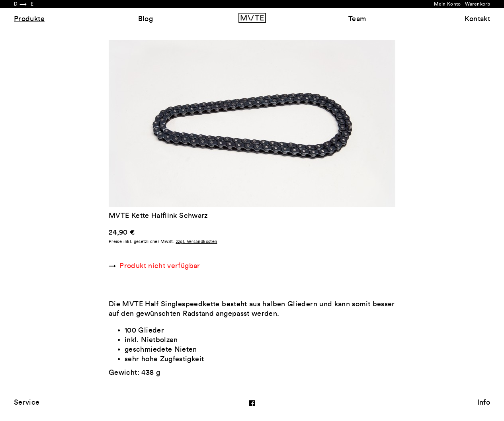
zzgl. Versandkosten (197, 242)
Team (357, 19)
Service (27, 402)
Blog (146, 19)
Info (484, 402)
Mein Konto (447, 4)
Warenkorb (478, 4)
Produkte (29, 19)
